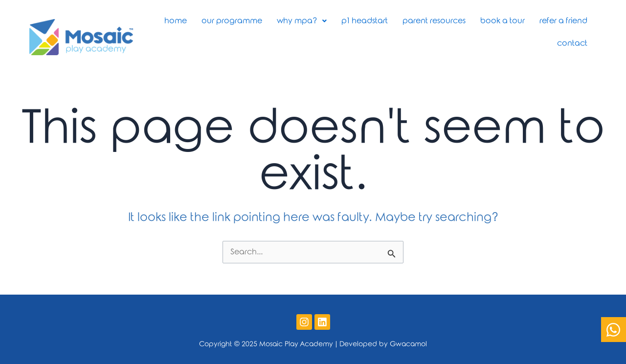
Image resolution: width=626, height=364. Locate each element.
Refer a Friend (563, 21)
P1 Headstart (365, 21)
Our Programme (232, 21)
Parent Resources (434, 21)
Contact (572, 43)
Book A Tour (503, 21)
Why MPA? (302, 21)
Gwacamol (408, 344)
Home (176, 21)
